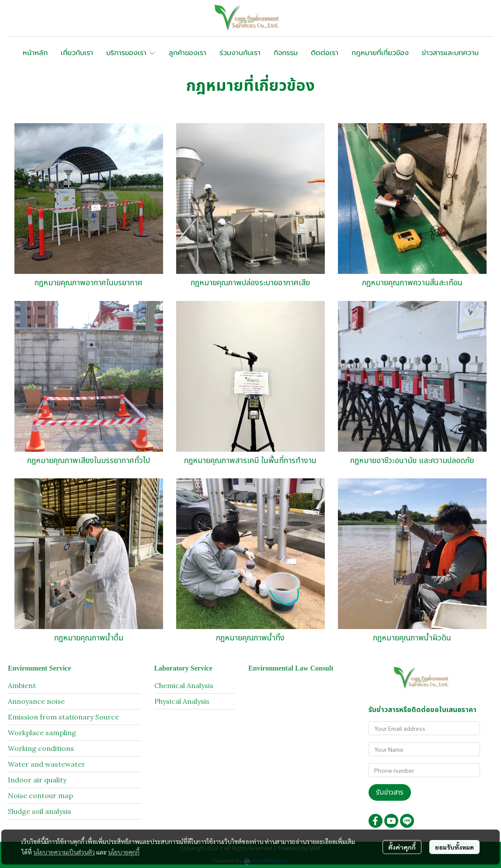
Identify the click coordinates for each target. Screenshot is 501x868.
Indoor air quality (37, 780)
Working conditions (41, 748)
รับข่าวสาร (390, 792)
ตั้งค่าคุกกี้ (402, 847)
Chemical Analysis (184, 685)
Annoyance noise (36, 701)
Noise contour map (40, 795)
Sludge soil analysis (40, 811)
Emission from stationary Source (63, 717)
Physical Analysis (182, 701)
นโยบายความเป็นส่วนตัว (64, 852)
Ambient (22, 685)
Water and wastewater (47, 764)
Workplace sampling (42, 733)
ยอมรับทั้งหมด (454, 847)
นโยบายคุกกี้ (124, 852)
